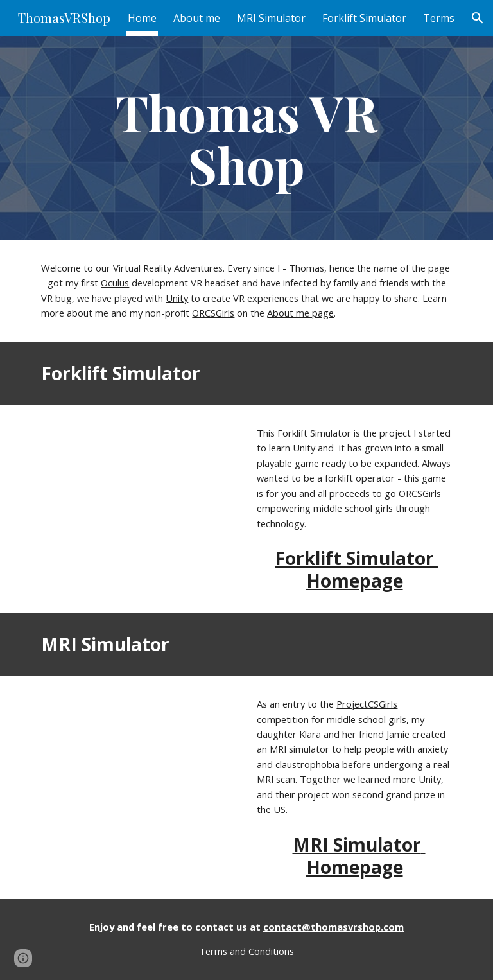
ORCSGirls (213, 313)
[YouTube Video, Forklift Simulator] (138, 478)
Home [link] (142, 18)
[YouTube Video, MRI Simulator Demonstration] (138, 749)
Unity (177, 298)
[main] (246, 138)
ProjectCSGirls (367, 704)
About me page (300, 313)
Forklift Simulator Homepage (357, 569)
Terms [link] (439, 18)
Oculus (115, 283)
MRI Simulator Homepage (359, 856)
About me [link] (197, 18)
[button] (478, 18)
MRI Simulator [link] (271, 18)
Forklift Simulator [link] (364, 18)
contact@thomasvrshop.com (333, 927)
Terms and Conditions (246, 951)
